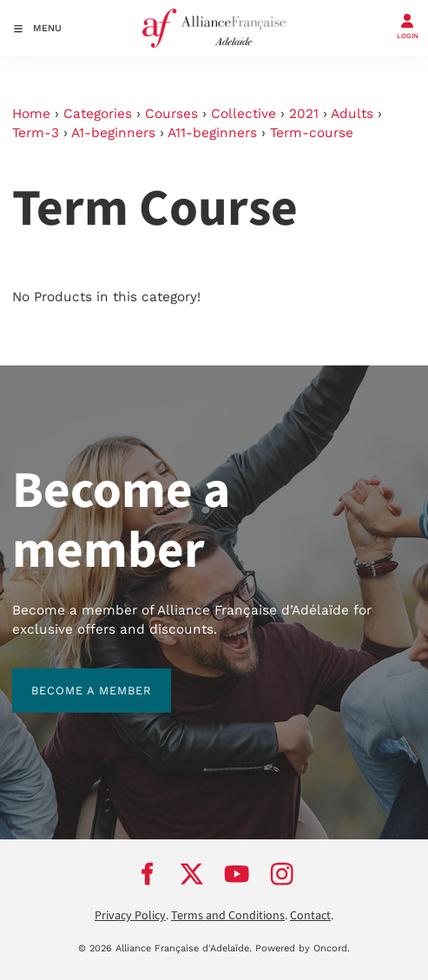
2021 (304, 114)
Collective (244, 114)
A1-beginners (113, 133)
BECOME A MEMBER (72, 677)
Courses (171, 114)
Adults (352, 114)
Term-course (312, 133)
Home (31, 114)
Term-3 (36, 133)
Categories (98, 114)
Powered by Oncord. (303, 948)
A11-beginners (212, 133)
